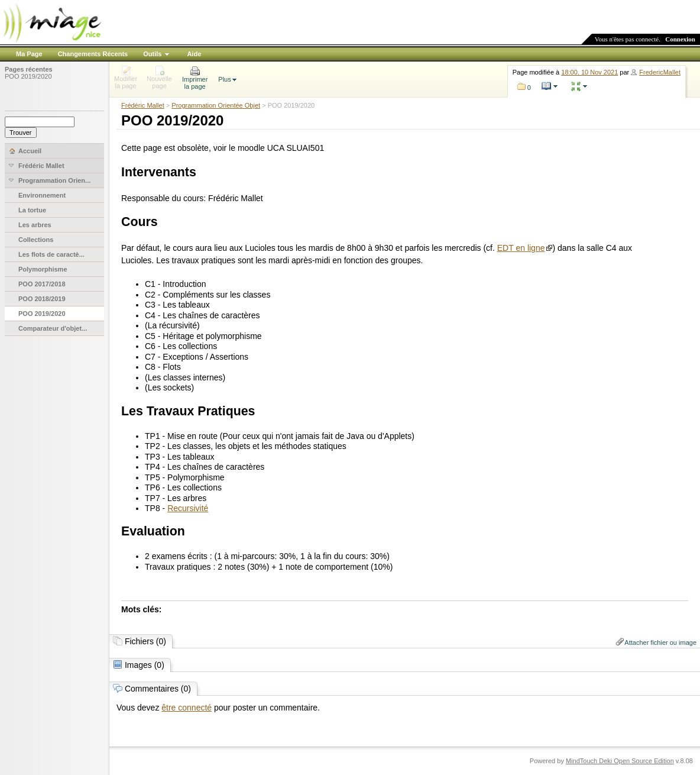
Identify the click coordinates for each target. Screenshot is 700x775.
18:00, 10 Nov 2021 (589, 72)
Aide (194, 54)
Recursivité (188, 508)
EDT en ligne (521, 248)
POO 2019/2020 (28, 76)
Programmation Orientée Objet (216, 105)
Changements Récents (93, 54)
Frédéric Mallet (143, 105)
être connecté (187, 708)
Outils (152, 54)
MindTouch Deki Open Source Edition (620, 761)
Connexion (680, 39)
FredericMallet (660, 72)
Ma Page (29, 54)
